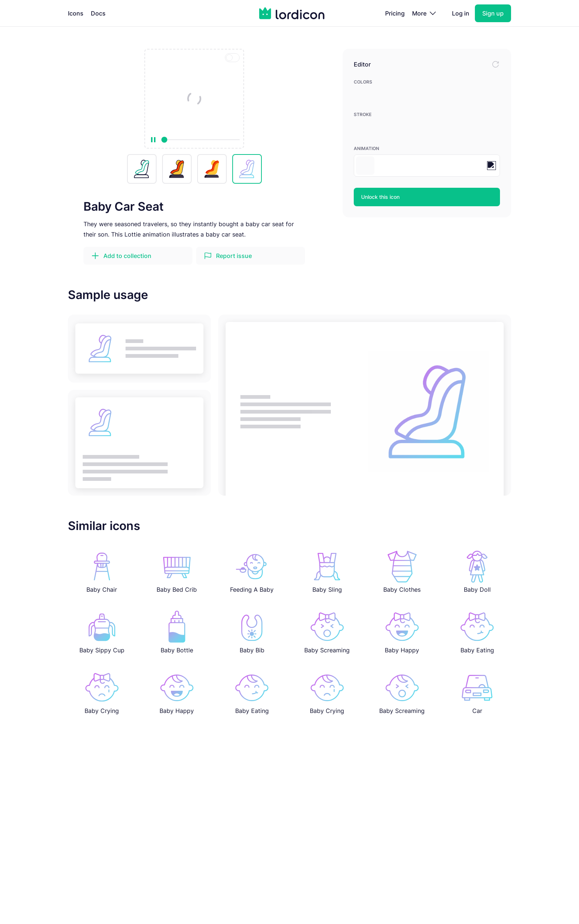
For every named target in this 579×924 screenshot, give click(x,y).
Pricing (395, 13)
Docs (98, 13)
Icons (76, 13)
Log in (461, 13)
